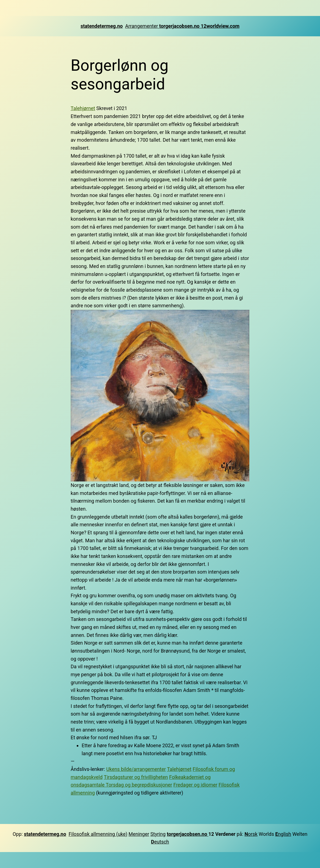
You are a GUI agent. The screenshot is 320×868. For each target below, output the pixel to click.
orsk (253, 834)
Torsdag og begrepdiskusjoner (139, 785)
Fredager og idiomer (195, 785)
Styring (158, 834)
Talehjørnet (83, 108)
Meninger (139, 834)
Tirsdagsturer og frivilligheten (136, 777)
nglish (283, 834)
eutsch (160, 842)
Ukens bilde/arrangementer (136, 769)
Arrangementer (142, 26)
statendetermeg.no (102, 26)
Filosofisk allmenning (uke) (98, 834)
